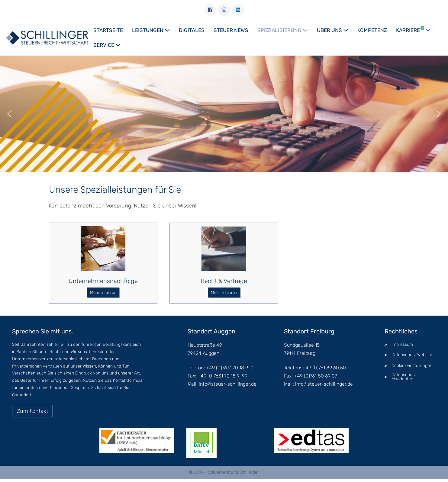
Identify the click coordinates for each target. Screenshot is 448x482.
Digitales (192, 30)
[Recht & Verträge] (224, 249)
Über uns (333, 30)
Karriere (413, 29)
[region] (224, 114)
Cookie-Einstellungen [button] (412, 366)
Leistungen (151, 30)
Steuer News (231, 30)
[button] (9, 114)
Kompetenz (372, 30)
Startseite (108, 30)
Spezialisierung (283, 30)
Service (107, 45)
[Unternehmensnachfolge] (103, 249)
